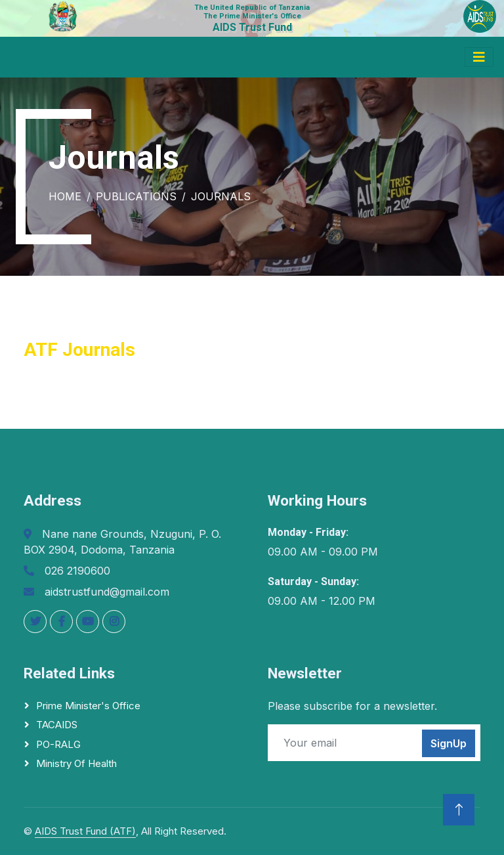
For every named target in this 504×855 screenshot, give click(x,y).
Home (65, 196)
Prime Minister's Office (88, 706)
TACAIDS (57, 725)
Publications (136, 196)
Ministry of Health (76, 763)
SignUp (449, 743)
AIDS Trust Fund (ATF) (85, 831)
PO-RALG (58, 744)
